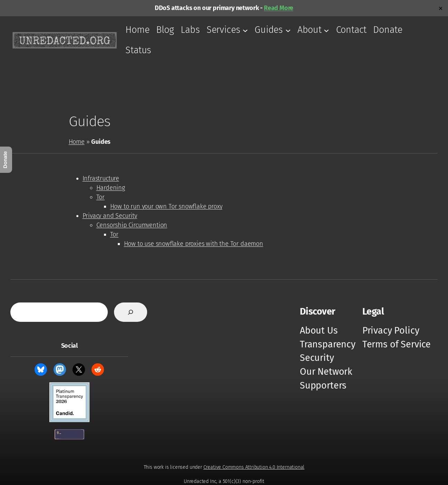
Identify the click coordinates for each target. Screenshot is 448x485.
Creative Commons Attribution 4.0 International (254, 467)
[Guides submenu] (288, 30)
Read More (279, 8)
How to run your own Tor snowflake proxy (166, 206)
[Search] (131, 312)
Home (77, 142)
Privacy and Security (110, 216)
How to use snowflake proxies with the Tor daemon (194, 244)
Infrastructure (101, 178)
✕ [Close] (441, 8)
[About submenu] (326, 30)
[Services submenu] (245, 30)
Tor (101, 197)
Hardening (111, 188)
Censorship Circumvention (132, 225)
